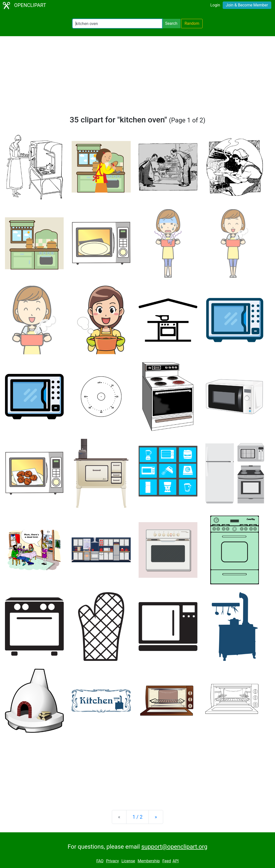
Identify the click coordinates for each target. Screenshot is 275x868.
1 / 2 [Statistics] (137, 817)
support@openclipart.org (174, 847)
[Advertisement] (137, 78)
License (128, 861)
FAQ (100, 861)
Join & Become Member (247, 5)
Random (192, 23)
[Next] (156, 817)
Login (215, 5)
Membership (149, 861)
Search (171, 23)
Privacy (113, 861)
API (176, 861)
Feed (167, 861)
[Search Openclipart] (117, 24)
